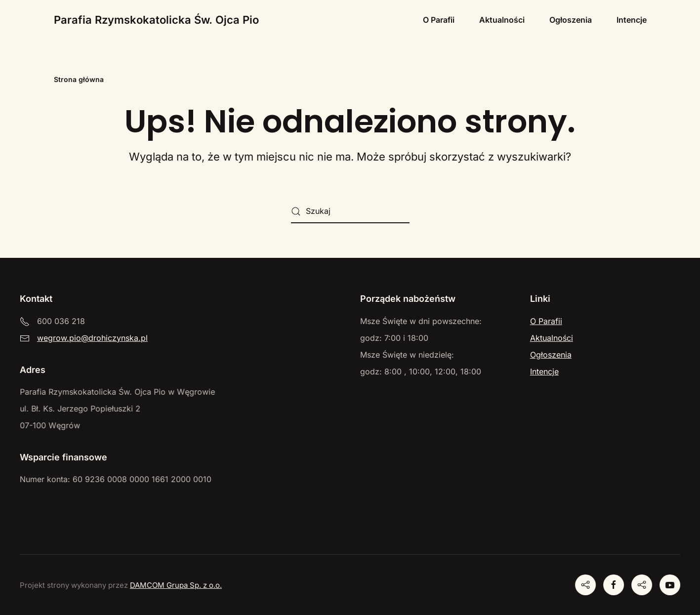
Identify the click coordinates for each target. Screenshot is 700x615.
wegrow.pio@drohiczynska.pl (92, 338)
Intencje (632, 20)
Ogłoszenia (571, 20)
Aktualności (502, 20)
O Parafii (439, 20)
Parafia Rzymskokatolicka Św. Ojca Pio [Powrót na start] (156, 20)
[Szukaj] (350, 211)
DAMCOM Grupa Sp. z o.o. (175, 585)
